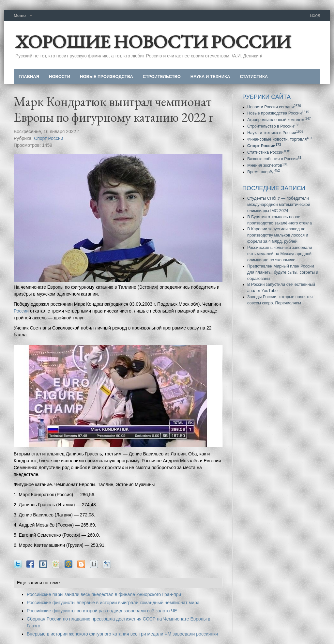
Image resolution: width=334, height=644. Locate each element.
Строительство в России (273, 126)
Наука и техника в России (275, 133)
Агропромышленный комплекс (279, 120)
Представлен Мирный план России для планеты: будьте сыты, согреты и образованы (283, 272)
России (21, 311)
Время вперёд (264, 172)
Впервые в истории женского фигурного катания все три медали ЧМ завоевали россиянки (122, 634)
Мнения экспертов (267, 165)
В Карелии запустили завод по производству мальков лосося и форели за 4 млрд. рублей (278, 235)
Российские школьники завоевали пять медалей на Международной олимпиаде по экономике (280, 254)
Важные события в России (274, 159)
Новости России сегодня (274, 107)
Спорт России (48, 138)
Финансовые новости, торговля (280, 139)
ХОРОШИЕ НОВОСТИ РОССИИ (153, 42)
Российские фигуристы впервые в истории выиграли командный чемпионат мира (113, 603)
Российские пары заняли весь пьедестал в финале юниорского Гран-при (104, 594)
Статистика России (269, 152)
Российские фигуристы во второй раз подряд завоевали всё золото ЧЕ (102, 611)
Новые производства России (278, 113)
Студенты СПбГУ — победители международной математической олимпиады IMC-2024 (279, 205)
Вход (315, 15)
